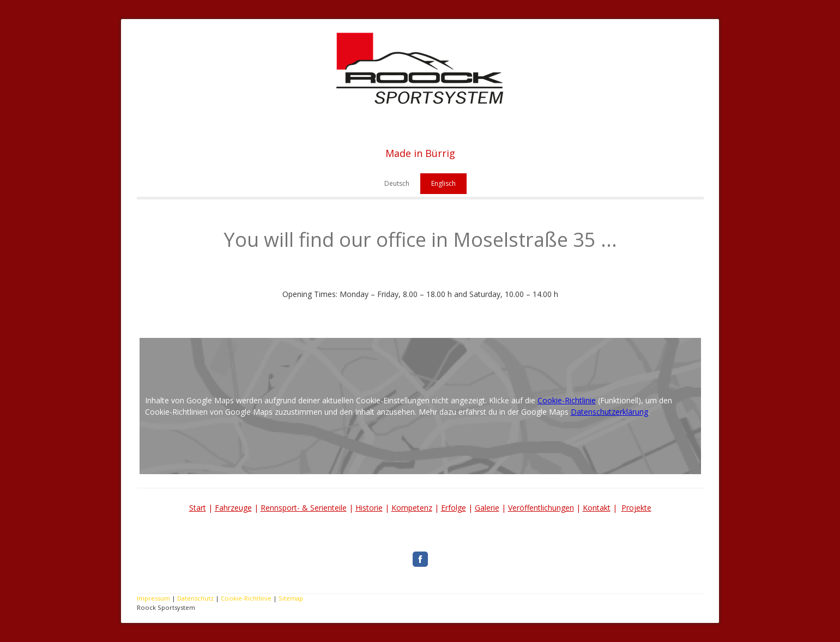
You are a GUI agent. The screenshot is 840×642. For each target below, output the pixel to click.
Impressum (153, 598)
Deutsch (397, 183)
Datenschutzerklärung (609, 412)
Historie (369, 508)
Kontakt (597, 508)
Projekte (636, 508)
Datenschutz (195, 598)
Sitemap (291, 598)
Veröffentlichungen (541, 508)
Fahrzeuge (233, 508)
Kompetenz (412, 508)
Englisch (443, 183)
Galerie (487, 508)
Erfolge (454, 508)
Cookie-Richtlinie (567, 400)
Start (198, 508)
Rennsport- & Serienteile (304, 508)
